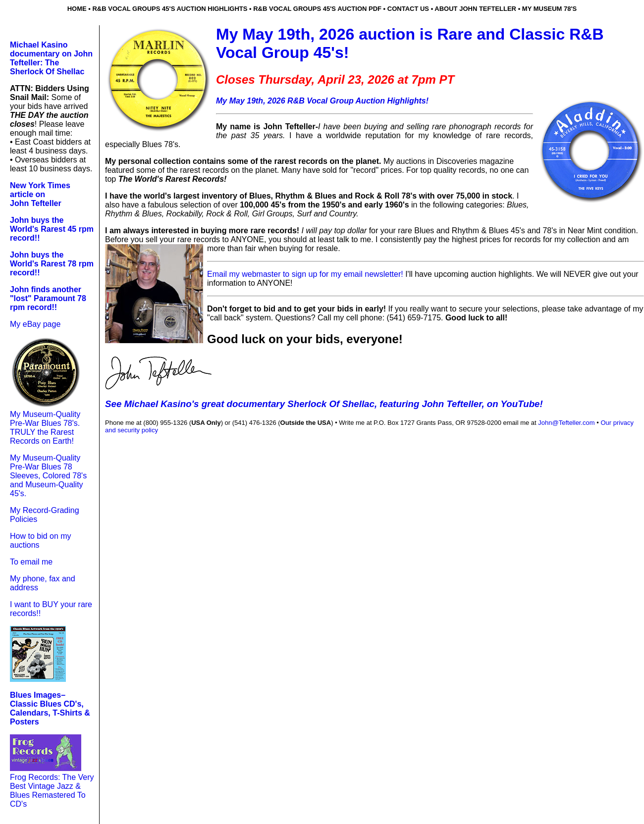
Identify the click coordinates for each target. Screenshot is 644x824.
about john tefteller (475, 9)
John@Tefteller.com (566, 423)
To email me (31, 562)
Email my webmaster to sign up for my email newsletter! (306, 274)
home (77, 9)
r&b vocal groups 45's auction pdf (317, 9)
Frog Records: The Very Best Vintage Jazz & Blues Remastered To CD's (52, 791)
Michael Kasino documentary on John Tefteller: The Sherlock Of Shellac (51, 58)
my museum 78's (550, 9)
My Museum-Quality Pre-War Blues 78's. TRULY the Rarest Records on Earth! (45, 428)
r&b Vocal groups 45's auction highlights (170, 9)
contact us (408, 9)
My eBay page (35, 324)
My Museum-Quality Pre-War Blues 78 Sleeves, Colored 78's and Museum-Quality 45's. (48, 476)
